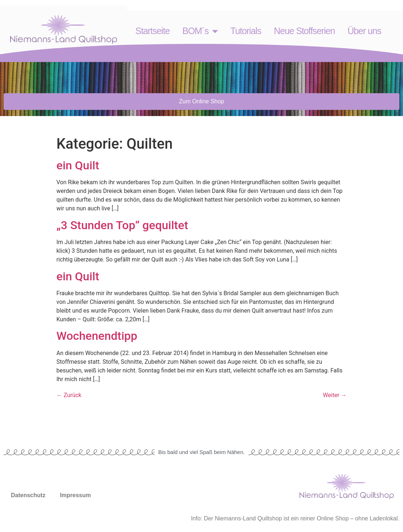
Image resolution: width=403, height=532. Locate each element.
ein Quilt (78, 165)
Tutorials (246, 31)
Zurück (69, 395)
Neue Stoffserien (304, 31)
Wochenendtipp (97, 336)
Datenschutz (28, 495)
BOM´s (200, 31)
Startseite (153, 31)
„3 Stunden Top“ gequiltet (122, 225)
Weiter (335, 395)
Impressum (75, 495)
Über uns (364, 31)
